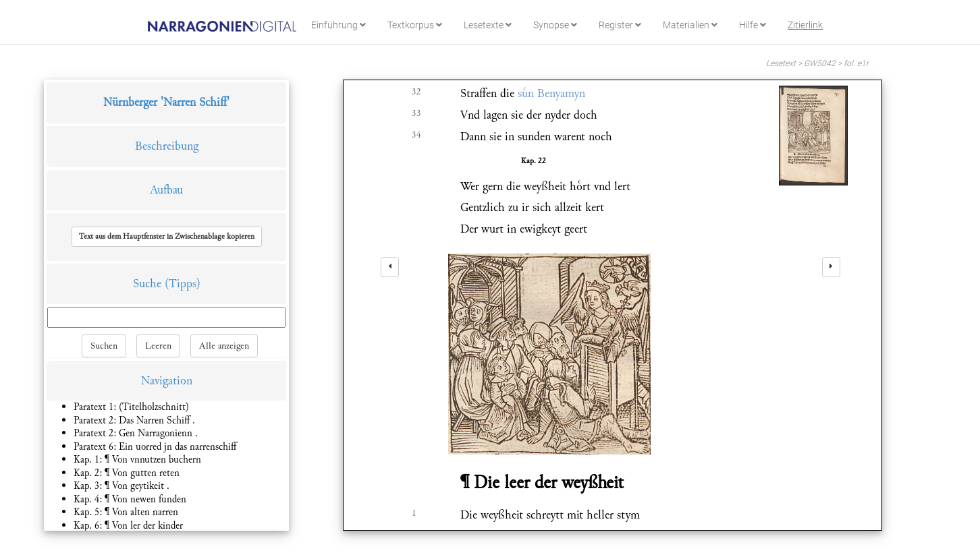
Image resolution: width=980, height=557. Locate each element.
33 (416, 113)
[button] (167, 237)
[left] (390, 267)
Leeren (158, 346)
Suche (147, 284)
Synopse (555, 25)
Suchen (104, 346)
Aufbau (166, 190)
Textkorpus (415, 25)
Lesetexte (488, 25)
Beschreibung (167, 146)
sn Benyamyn (551, 93)
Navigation (167, 381)
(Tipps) (183, 284)
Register (620, 25)
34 (416, 135)
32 (416, 92)
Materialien (690, 25)
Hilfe (753, 25)
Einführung (338, 25)
